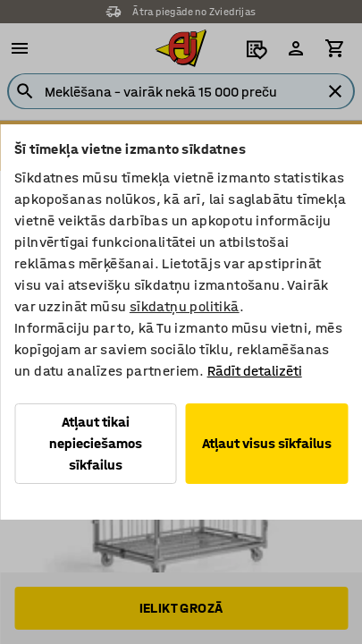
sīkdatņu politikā (185, 306)
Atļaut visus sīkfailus (267, 443)
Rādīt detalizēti (255, 371)
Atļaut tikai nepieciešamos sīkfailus (96, 443)
